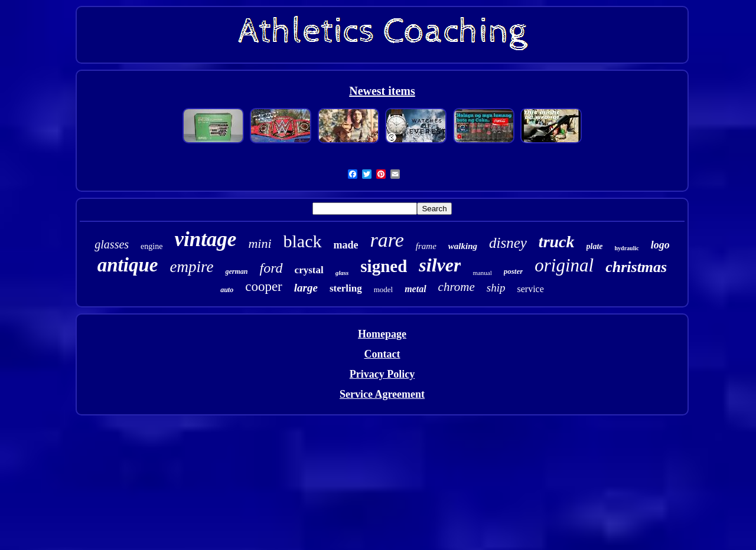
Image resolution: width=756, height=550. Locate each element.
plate (595, 246)
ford (271, 268)
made (346, 245)
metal (415, 289)
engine (151, 246)
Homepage (382, 334)
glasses (112, 244)
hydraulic (627, 248)
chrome (457, 287)
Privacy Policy (382, 374)
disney (508, 243)
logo (660, 245)
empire (191, 267)
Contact (382, 354)
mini (260, 243)
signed (384, 266)
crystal (309, 270)
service (531, 289)
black (303, 241)
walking (463, 246)
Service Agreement (382, 394)
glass (342, 273)
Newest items (382, 91)
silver (440, 265)
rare (387, 240)
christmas (636, 267)
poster (514, 271)
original (564, 265)
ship (496, 288)
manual (482, 273)
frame (426, 246)
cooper (264, 287)
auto (227, 290)
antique (128, 265)
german (236, 271)
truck (557, 242)
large (306, 288)
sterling (346, 288)
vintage (205, 239)
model (384, 289)
